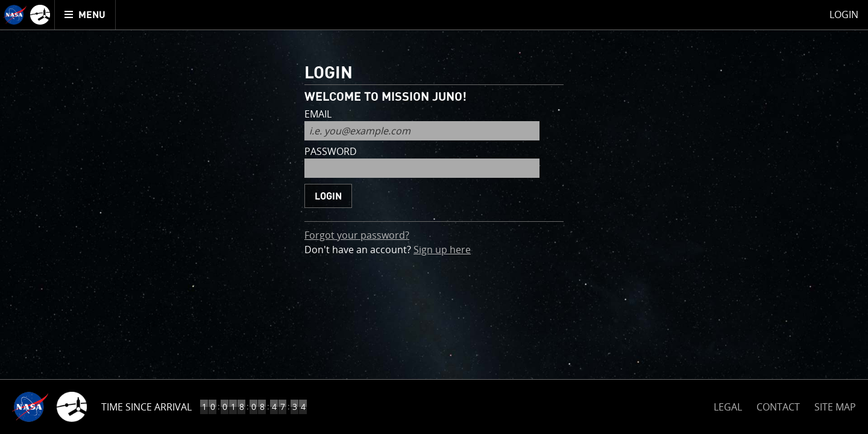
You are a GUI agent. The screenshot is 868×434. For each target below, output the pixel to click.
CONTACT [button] (778, 407)
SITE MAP (835, 407)
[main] (434, 217)
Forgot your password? (357, 235)
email (318, 115)
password (331, 152)
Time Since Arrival (146, 407)
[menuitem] (85, 15)
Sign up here (442, 249)
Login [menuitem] (844, 14)
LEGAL (728, 405)
